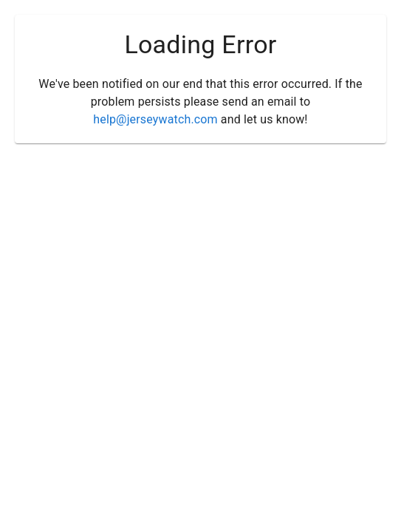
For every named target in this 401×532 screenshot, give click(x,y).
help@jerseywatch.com (155, 119)
